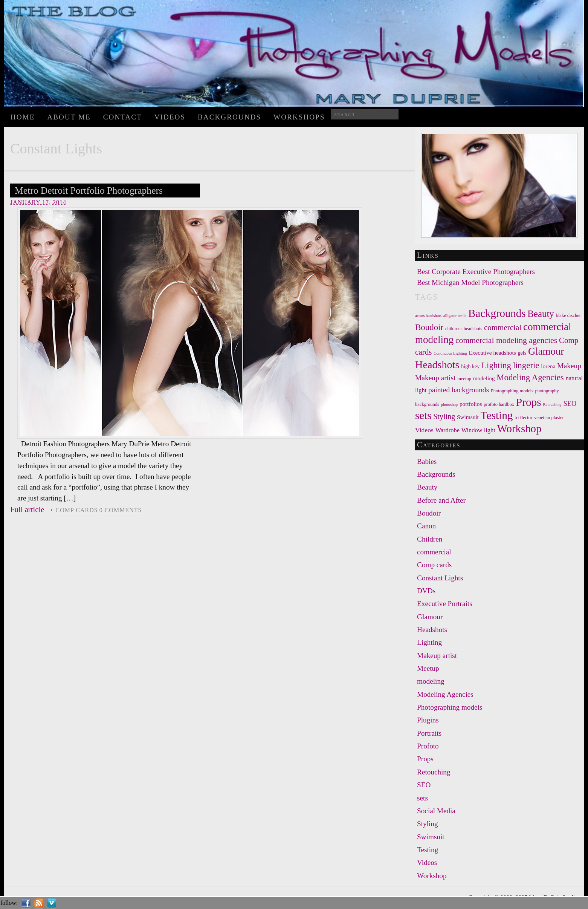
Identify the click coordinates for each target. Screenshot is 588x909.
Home (23, 117)
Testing (428, 850)
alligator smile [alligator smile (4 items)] (455, 316)
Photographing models (450, 707)
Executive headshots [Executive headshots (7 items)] (493, 353)
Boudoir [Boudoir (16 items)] (429, 327)
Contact (123, 117)
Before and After (441, 500)
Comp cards (77, 510)
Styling (427, 824)
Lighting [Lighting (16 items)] (496, 365)
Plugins (428, 720)
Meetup (428, 668)
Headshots (432, 630)
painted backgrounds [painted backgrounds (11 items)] (459, 390)
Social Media (436, 811)
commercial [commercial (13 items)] (503, 327)
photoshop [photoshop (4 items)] (449, 405)
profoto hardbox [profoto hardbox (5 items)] (499, 404)
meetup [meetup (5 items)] (464, 379)
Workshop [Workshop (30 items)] (519, 428)
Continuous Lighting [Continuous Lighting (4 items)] (450, 353)
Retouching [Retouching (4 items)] (552, 405)
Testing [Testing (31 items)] (497, 415)
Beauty (427, 487)
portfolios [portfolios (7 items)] (471, 404)
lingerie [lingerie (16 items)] (526, 365)
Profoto (428, 746)
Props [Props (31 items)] (529, 402)
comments (121, 510)
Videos (170, 117)
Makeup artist (437, 656)
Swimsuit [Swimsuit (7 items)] (468, 417)
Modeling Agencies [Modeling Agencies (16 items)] (530, 377)
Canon (426, 526)
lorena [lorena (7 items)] (548, 366)
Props (425, 759)
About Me (69, 117)
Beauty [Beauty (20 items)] (541, 314)
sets (422, 798)
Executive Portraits (445, 604)
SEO (424, 785)
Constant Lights (440, 578)
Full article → (32, 509)
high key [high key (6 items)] (470, 366)
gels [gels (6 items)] (522, 353)
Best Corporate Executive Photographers (476, 272)
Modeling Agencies (445, 694)
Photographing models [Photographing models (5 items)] (512, 391)
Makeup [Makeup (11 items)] (569, 366)
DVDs (426, 591)
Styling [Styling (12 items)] (444, 416)
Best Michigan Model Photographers (470, 282)
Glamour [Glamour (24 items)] (546, 351)
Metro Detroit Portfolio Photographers (89, 191)
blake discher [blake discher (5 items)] (568, 315)
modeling (431, 681)
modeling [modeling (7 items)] (484, 378)
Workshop (432, 876)
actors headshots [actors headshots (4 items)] (428, 316)
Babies (427, 461)
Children (430, 539)
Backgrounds (229, 117)
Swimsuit (431, 837)
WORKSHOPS (299, 117)
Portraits (429, 733)
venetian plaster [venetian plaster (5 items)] (549, 418)
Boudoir (429, 513)
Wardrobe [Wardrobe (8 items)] (447, 430)
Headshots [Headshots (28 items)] (437, 365)
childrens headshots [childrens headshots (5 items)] (464, 329)
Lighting (429, 642)
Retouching (434, 772)
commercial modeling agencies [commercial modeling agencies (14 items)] (506, 340)
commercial (434, 552)
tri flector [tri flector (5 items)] (523, 418)
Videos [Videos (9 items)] (424, 430)
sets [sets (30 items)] (423, 415)
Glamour (430, 617)
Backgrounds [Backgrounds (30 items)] (497, 313)
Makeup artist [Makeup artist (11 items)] (435, 378)
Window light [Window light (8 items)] (478, 430)
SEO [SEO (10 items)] (570, 404)
